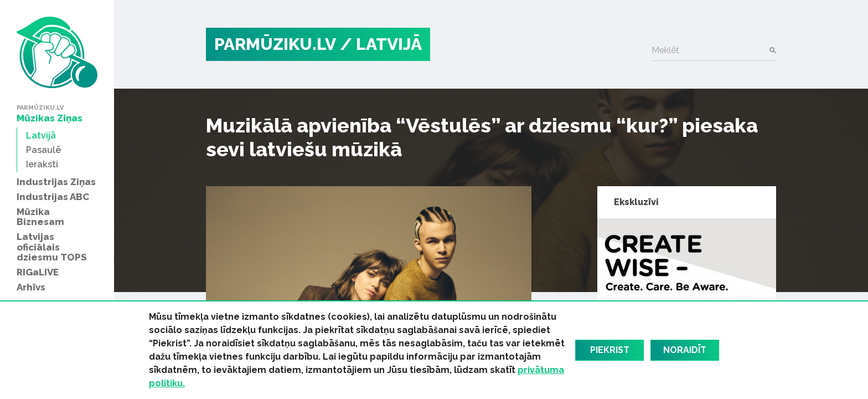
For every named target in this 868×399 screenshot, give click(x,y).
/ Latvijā (381, 44)
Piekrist (610, 350)
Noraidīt (685, 350)
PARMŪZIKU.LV (275, 44)
